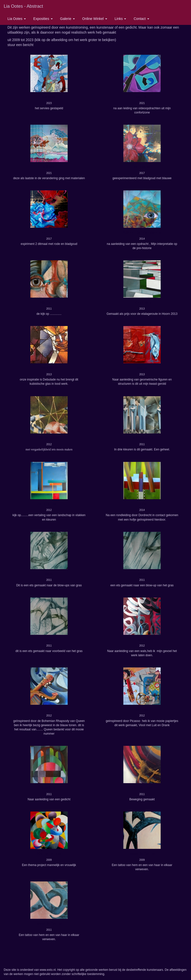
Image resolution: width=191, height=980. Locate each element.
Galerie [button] (68, 19)
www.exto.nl (48, 970)
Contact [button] (141, 19)
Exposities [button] (43, 19)
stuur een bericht (20, 45)
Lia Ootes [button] (17, 19)
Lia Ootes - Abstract (23, 6)
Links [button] (120, 19)
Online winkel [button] (95, 19)
